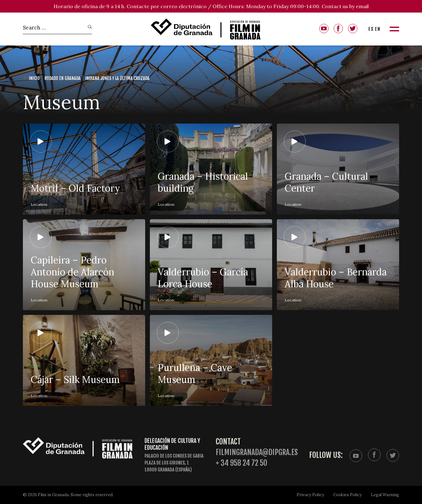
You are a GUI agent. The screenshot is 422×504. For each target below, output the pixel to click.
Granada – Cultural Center (326, 182)
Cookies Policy (348, 495)
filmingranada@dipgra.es (257, 452)
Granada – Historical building (203, 182)
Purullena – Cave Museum (195, 374)
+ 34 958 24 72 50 (241, 463)
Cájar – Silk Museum (75, 379)
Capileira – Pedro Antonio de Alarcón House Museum (72, 272)
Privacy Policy (310, 495)
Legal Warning (385, 495)
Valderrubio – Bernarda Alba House (336, 278)
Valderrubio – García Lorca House (203, 278)
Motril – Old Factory (75, 188)
